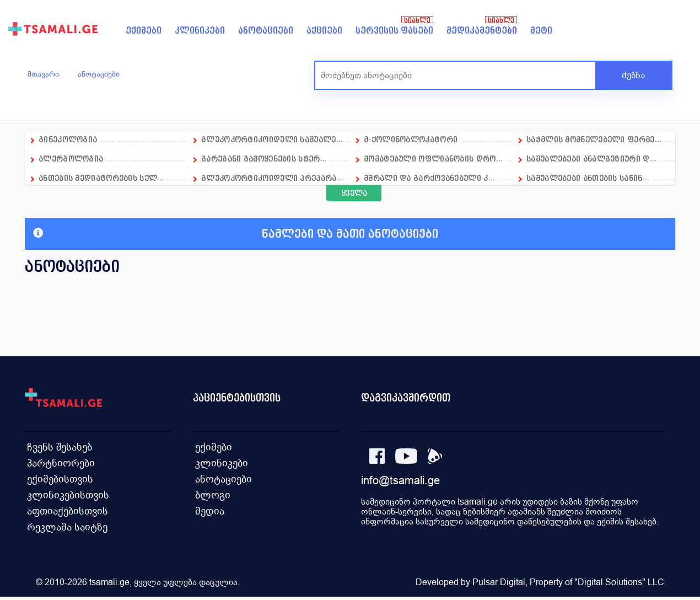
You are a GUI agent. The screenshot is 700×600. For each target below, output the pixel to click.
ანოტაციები (266, 31)
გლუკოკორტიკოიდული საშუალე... (272, 139)
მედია (209, 511)
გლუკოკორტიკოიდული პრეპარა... (272, 178)
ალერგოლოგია (72, 159)
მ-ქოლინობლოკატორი (411, 139)
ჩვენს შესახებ (57, 445)
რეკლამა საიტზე (64, 528)
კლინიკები (200, 31)
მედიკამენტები (482, 31)
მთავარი (43, 74)
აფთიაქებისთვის (64, 511)
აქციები (324, 31)
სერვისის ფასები (394, 31)
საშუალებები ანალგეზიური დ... (591, 159)
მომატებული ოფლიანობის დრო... (433, 159)
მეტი (541, 31)
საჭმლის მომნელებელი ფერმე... (594, 139)
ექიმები (144, 31)
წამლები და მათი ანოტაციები (236, 234)
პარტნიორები (58, 462)
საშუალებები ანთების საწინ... (588, 178)
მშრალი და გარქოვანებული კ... (429, 178)
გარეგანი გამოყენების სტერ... (264, 159)
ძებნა (633, 75)
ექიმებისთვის (57, 478)
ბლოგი (211, 495)
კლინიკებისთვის (64, 495)
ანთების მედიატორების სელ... (101, 178)
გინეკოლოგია (68, 139)
